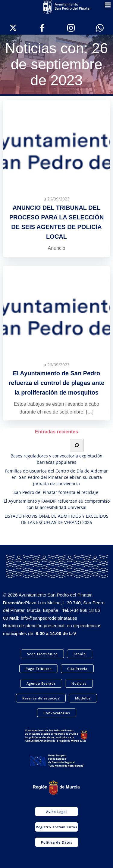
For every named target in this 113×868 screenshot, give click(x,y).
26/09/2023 (58, 199)
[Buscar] (77, 445)
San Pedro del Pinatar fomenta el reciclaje (56, 492)
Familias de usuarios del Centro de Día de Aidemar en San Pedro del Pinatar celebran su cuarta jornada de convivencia (56, 477)
